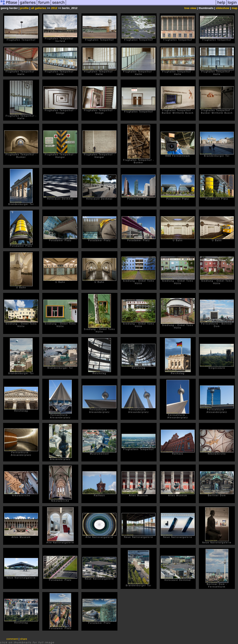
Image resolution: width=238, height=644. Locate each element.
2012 (54, 8)
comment (12, 639)
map (235, 8)
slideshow (223, 8)
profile (24, 8)
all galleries (39, 8)
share (24, 639)
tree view (190, 8)
